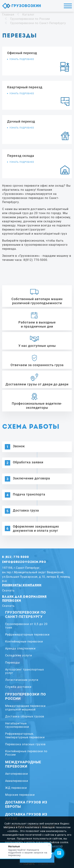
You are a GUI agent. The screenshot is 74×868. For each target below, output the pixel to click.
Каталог (28, 15)
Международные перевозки (23, 764)
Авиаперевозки (17, 781)
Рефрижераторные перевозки (27, 635)
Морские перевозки (20, 795)
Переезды (13, 663)
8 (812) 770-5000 (16, 557)
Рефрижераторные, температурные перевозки (25, 735)
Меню (68, 6)
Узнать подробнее (22, 59)
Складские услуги (19, 655)
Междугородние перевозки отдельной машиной (25, 708)
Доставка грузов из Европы (26, 804)
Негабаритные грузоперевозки (17, 725)
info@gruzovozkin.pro (24, 562)
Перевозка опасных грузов (25, 744)
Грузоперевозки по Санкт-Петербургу (38, 23)
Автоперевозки (17, 774)
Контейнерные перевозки (24, 641)
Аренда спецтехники (20, 648)
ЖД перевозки (16, 788)
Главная (8, 15)
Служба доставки (18, 687)
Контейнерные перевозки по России (26, 753)
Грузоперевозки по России (30, 19)
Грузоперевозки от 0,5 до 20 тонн (26, 626)
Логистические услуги (22, 680)
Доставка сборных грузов (25, 716)
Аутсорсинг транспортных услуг (25, 671)
